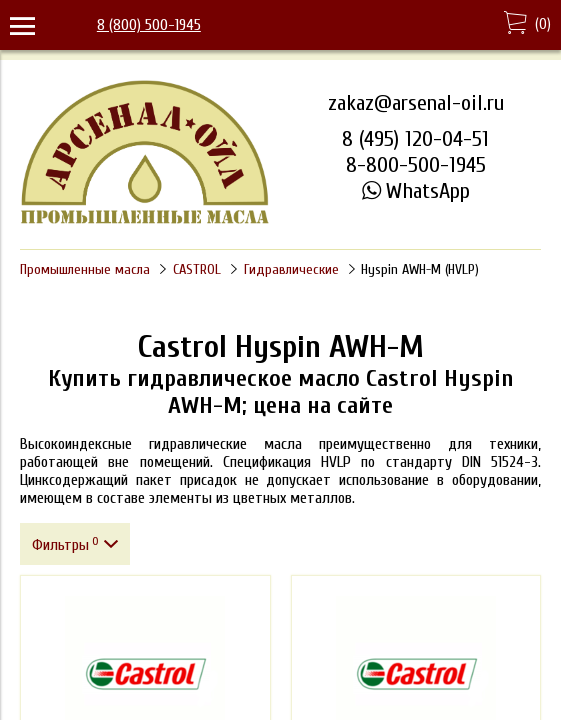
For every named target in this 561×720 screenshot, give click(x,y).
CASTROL (197, 269)
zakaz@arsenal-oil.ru (416, 103)
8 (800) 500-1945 (149, 25)
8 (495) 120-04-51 (415, 139)
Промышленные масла (85, 269)
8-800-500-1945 (416, 165)
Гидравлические (291, 269)
